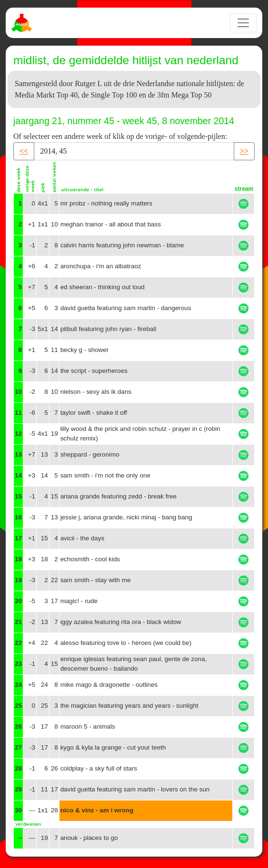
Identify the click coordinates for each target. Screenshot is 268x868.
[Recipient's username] (134, 151)
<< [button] (24, 151)
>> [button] (244, 151)
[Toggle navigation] (243, 23)
